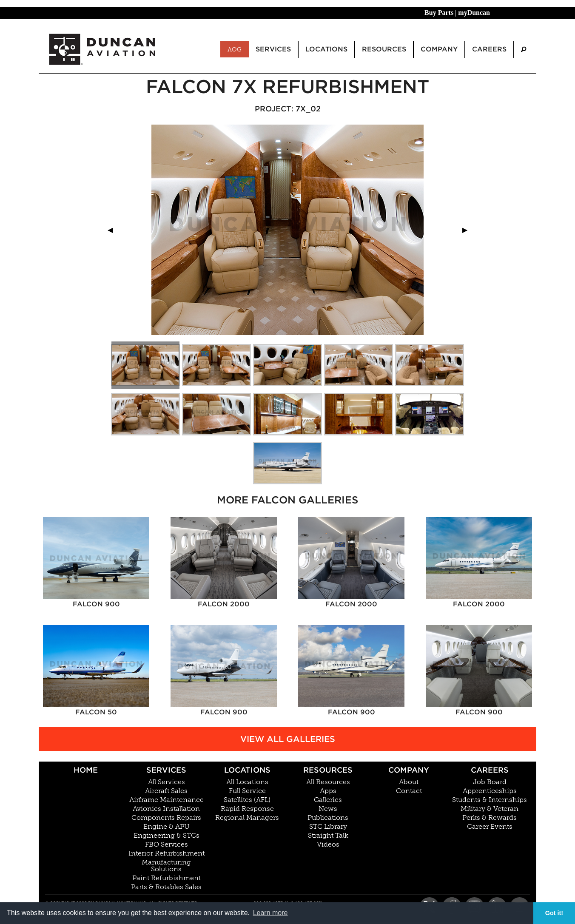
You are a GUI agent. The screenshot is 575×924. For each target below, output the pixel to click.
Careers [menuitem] (489, 49)
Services (166, 770)
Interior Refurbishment (167, 853)
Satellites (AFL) (247, 800)
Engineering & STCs (167, 836)
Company (409, 770)
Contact (409, 791)
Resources (328, 770)
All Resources (328, 782)
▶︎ (468, 230)
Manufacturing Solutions (166, 866)
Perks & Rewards (490, 818)
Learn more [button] (270, 913)
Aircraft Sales (166, 791)
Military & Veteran (490, 809)
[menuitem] (524, 50)
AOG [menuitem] (235, 49)
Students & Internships (490, 800)
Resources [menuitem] (384, 49)
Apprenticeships (490, 791)
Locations (247, 770)
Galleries (328, 800)
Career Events (490, 827)
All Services (167, 782)
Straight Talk (328, 836)
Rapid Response (247, 809)
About (409, 782)
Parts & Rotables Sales (166, 887)
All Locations (247, 782)
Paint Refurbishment (167, 878)
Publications (328, 818)
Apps (328, 791)
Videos (328, 844)
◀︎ (114, 230)
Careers (490, 770)
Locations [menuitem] (326, 49)
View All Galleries (288, 739)
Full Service (247, 791)
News (328, 809)
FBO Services (167, 844)
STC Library (328, 827)
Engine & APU (167, 827)
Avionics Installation (166, 809)
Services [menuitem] (273, 49)
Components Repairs (166, 818)
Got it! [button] (554, 913)
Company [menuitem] (439, 49)
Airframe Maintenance (167, 800)
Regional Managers (247, 818)
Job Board (490, 782)
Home (86, 770)
